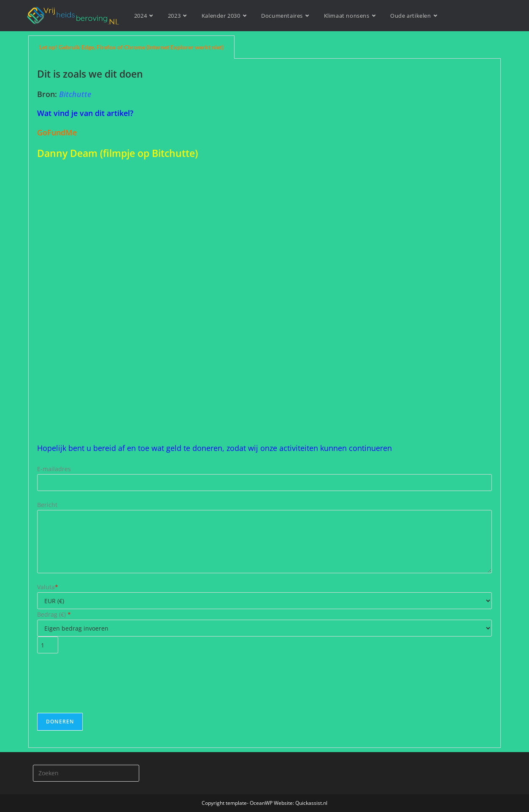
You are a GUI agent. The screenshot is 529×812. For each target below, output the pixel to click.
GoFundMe (57, 132)
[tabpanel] (264, 403)
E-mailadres (54, 469)
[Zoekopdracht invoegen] (86, 773)
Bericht (47, 505)
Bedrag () (54, 614)
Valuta (48, 587)
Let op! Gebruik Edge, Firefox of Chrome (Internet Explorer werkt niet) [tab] (131, 47)
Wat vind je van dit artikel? (85, 113)
